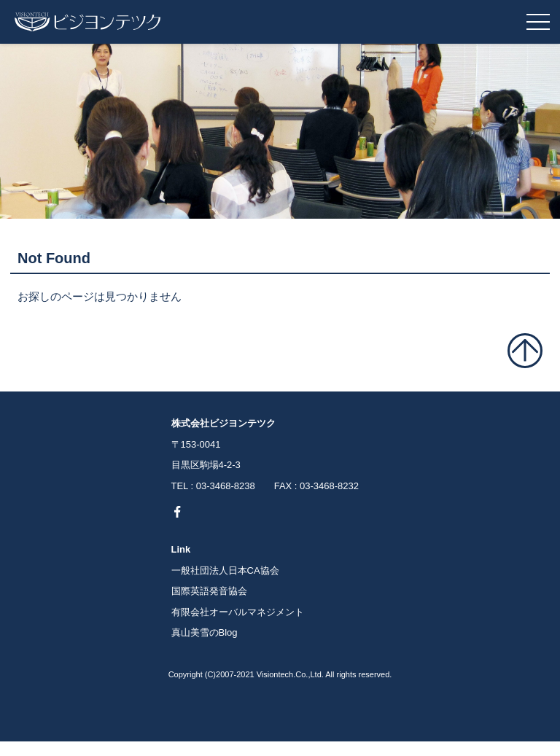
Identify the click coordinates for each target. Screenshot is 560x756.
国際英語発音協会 (209, 591)
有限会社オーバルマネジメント (238, 612)
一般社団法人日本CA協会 (225, 570)
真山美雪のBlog (205, 632)
